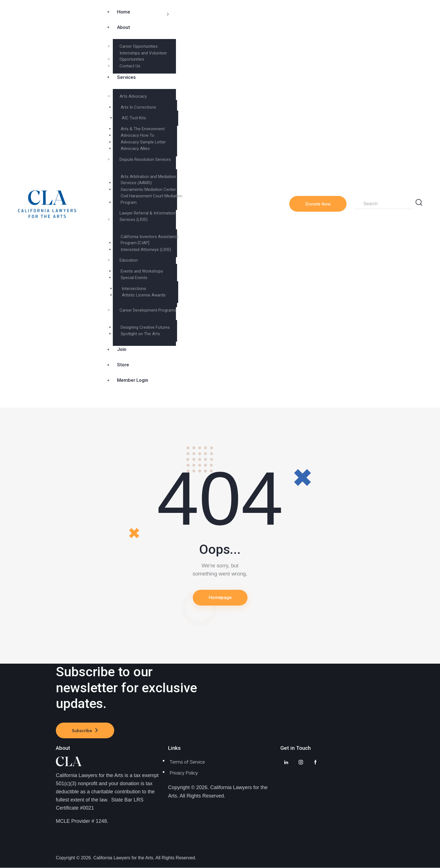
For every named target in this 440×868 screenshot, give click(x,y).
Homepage (220, 598)
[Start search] (419, 203)
